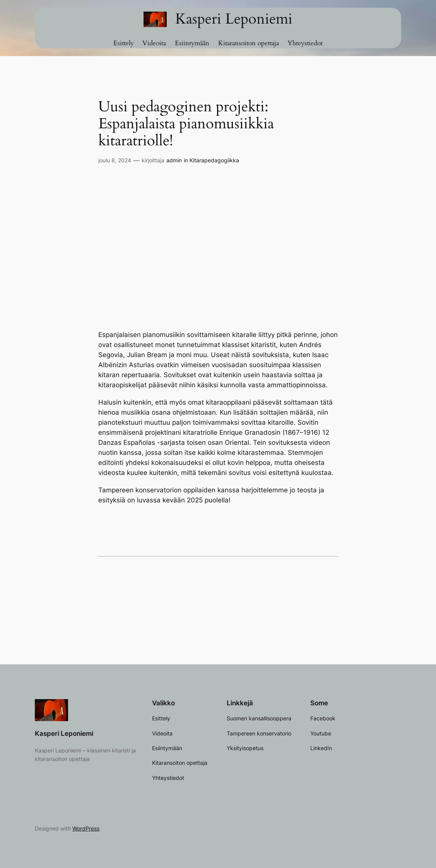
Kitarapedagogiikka (214, 160)
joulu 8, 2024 (115, 160)
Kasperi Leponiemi (234, 19)
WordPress (86, 828)
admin (174, 160)
